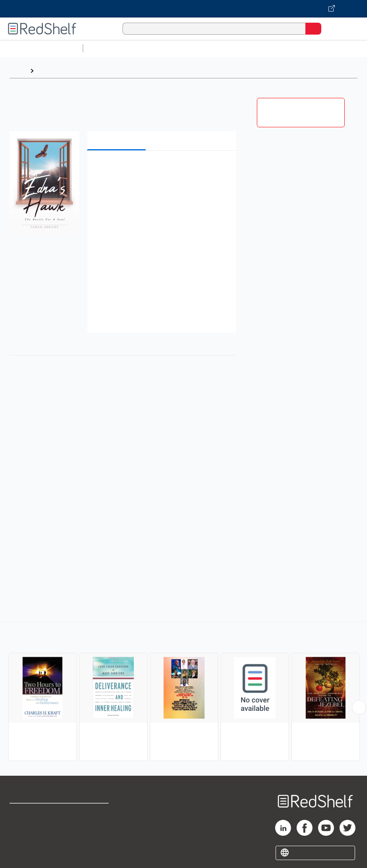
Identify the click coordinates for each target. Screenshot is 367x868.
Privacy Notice (30, 848)
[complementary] (183, 692)
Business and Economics (309, 48)
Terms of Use (94, 813)
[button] (161, 169)
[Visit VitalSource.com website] (183, 9)
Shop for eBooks (33, 813)
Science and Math (156, 48)
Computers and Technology (227, 48)
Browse (49, 71)
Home (18, 71)
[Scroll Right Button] (359, 707)
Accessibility (94, 848)
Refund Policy (95, 830)
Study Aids (107, 48)
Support (20, 830)
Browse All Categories (41, 48)
